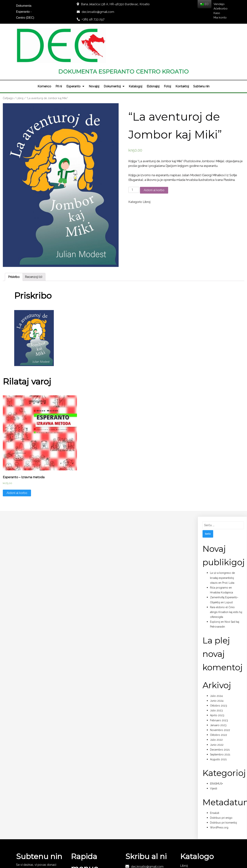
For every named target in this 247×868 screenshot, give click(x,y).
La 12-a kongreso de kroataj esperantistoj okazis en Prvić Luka (222, 542)
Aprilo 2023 (217, 680)
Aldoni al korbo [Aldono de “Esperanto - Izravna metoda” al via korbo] (17, 457)
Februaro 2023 (219, 685)
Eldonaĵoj (153, 51)
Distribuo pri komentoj (223, 787)
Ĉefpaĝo (8, 63)
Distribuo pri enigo (221, 782)
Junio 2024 (217, 665)
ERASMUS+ (216, 748)
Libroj (20, 63)
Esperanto (75, 51)
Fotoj (168, 51)
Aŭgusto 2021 (218, 724)
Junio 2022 (217, 709)
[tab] (14, 242)
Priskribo (14, 241)
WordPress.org (219, 792)
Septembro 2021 (220, 719)
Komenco (44, 51)
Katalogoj (136, 51)
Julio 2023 (216, 675)
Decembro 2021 (220, 714)
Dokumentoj (114, 51)
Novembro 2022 (220, 695)
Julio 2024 (216, 660)
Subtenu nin (202, 51)
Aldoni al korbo (154, 155)
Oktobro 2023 (219, 670)
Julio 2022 (216, 704)
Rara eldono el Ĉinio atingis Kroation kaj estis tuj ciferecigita (226, 577)
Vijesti (214, 753)
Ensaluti (215, 777)
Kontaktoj (182, 51)
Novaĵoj (94, 51)
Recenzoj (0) (34, 241)
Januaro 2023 (218, 690)
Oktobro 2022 (219, 699)
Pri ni (59, 51)
